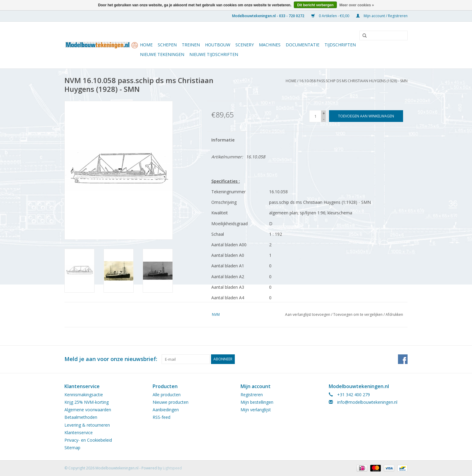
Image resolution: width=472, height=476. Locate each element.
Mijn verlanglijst (256, 410)
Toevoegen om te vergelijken (358, 314)
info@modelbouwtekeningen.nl (367, 402)
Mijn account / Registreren (382, 16)
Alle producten (167, 395)
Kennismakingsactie (84, 395)
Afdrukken (394, 314)
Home (146, 45)
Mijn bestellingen (257, 402)
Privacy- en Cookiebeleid (88, 440)
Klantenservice (79, 432)
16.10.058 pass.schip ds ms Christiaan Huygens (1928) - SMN (353, 81)
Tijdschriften (340, 45)
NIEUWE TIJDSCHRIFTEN (214, 54)
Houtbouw (218, 45)
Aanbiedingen (166, 410)
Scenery (245, 45)
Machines (270, 45)
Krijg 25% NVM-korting (87, 402)
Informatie (223, 140)
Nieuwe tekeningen (162, 54)
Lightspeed (172, 468)
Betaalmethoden (81, 417)
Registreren (252, 395)
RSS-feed (161, 417)
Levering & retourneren (87, 425)
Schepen (167, 45)
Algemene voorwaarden (88, 410)
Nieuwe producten (171, 402)
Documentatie (303, 45)
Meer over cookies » (357, 5)
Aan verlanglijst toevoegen (308, 314)
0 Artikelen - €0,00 (331, 16)
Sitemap (72, 448)
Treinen (191, 45)
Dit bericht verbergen (315, 5)
